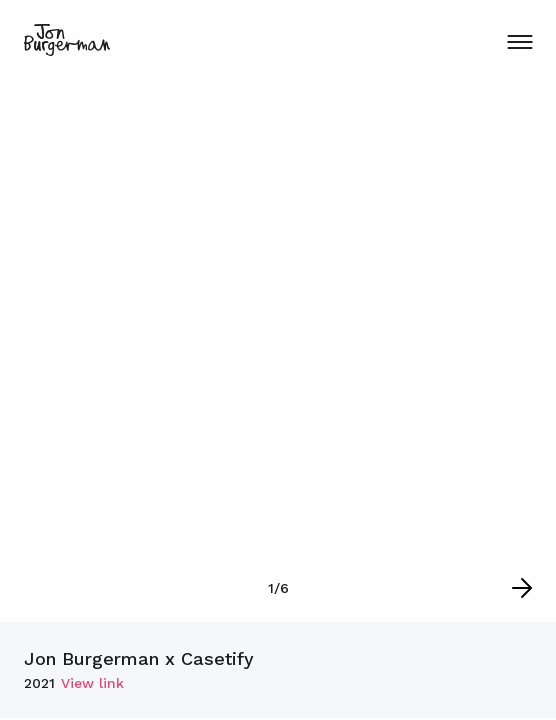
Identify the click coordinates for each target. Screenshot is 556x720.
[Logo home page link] (67, 40)
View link (92, 683)
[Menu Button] (519, 41)
